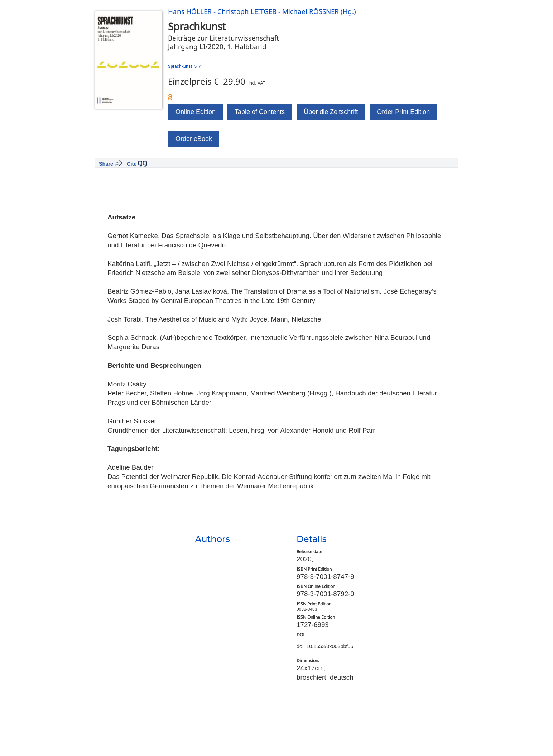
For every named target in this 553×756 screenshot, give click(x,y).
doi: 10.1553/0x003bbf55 (325, 646)
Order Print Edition (403, 112)
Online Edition (196, 112)
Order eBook (194, 139)
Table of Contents (260, 112)
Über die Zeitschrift (331, 112)
